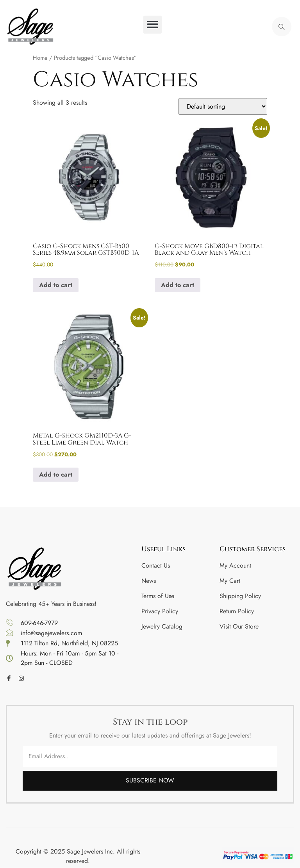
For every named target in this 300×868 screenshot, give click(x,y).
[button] (153, 25)
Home (40, 58)
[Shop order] (223, 106)
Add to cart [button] (56, 285)
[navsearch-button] (282, 27)
